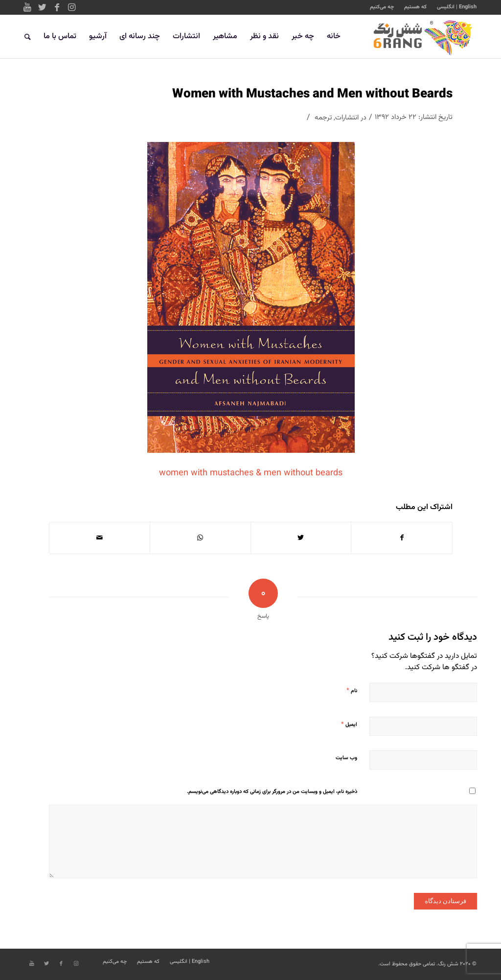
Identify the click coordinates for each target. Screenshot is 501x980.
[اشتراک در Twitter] (301, 538)
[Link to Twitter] (42, 7)
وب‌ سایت (346, 758)
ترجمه (323, 118)
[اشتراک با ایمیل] (100, 538)
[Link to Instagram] (71, 7)
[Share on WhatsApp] (200, 538)
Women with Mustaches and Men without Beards (312, 94)
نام (352, 691)
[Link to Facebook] (57, 7)
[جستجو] (28, 37)
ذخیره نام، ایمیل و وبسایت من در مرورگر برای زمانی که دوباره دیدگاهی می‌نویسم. (272, 792)
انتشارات (347, 118)
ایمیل (349, 724)
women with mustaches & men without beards (251, 473)
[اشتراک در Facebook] (402, 538)
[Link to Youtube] (27, 7)
